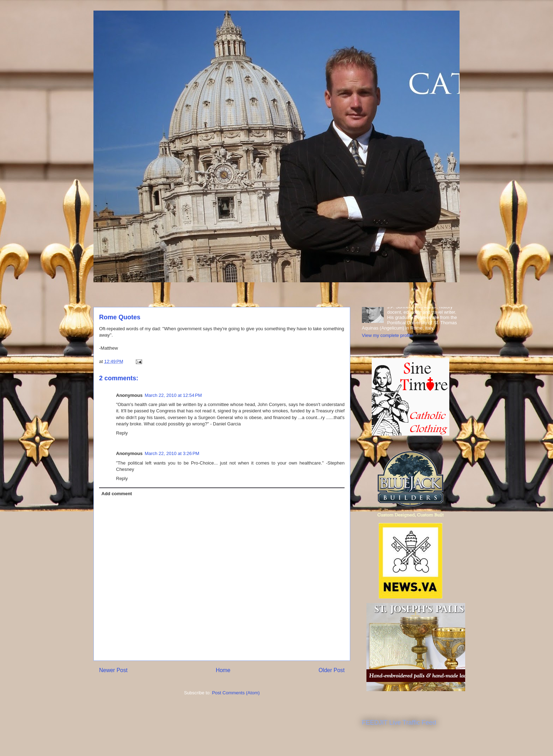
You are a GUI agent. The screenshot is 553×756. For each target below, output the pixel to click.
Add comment (117, 494)
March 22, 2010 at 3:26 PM (172, 453)
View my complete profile (387, 335)
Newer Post (113, 670)
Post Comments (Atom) (236, 693)
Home (223, 670)
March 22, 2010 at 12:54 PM (173, 395)
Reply (122, 433)
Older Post (332, 670)
